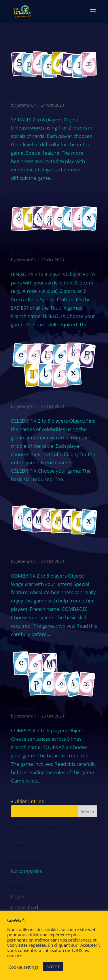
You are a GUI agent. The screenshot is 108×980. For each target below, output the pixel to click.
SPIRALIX (23, 99)
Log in (18, 896)
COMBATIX (24, 555)
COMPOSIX (23, 710)
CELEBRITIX (26, 400)
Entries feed (24, 907)
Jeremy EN (27, 105)
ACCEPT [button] (53, 967)
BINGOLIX (23, 253)
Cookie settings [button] (24, 967)
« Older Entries (27, 801)
